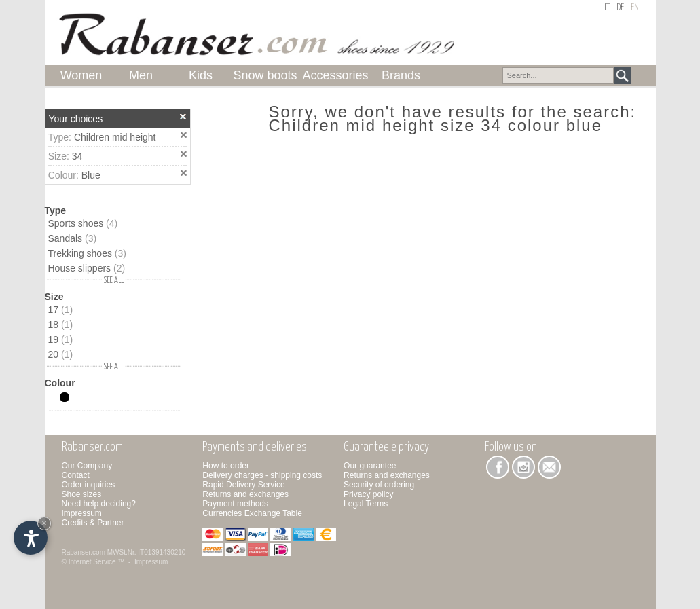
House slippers (87, 268)
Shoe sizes (82, 494)
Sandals (73, 238)
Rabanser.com (84, 552)
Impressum (82, 513)
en (635, 8)
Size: (60, 156)
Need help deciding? (99, 504)
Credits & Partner (93, 523)
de (620, 8)
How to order (226, 466)
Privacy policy (368, 494)
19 (61, 339)
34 (77, 156)
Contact (76, 475)
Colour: (65, 175)
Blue (91, 175)
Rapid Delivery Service (243, 485)
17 (61, 310)
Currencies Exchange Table (252, 513)
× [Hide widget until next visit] (44, 523)
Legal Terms (366, 504)
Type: (61, 137)
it (607, 8)
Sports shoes (83, 223)
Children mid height (115, 137)
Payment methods (235, 504)
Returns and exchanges (245, 494)
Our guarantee (370, 466)
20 (61, 354)
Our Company (87, 466)
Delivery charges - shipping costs (262, 475)
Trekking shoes (87, 253)
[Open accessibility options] (31, 538)
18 (61, 325)
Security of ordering (379, 485)
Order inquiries (89, 485)
